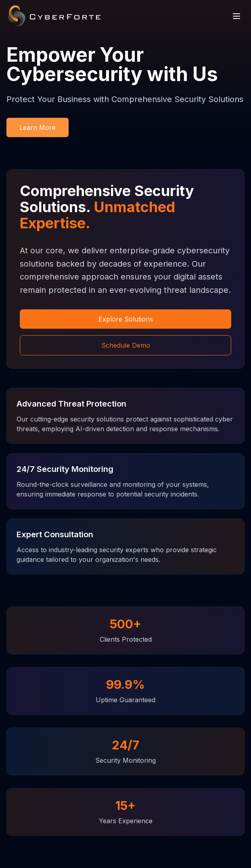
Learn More (38, 127)
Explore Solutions (126, 319)
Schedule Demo (126, 345)
